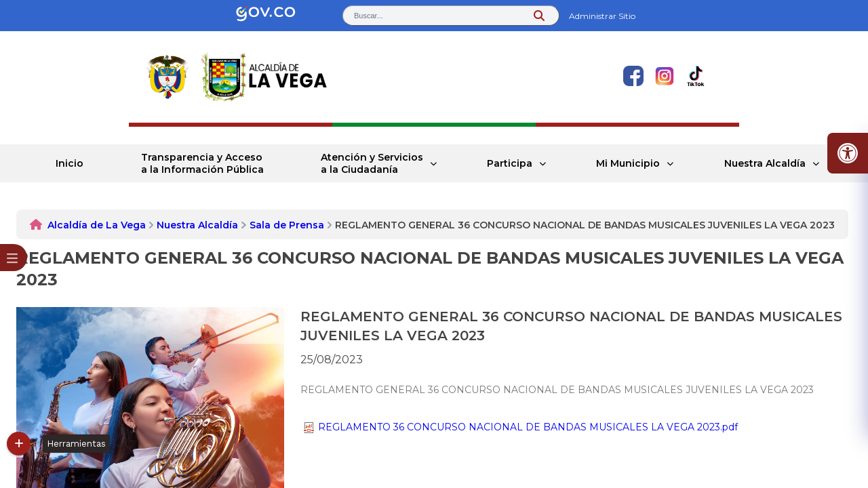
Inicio (70, 163)
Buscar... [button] (369, 16)
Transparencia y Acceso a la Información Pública (202, 163)
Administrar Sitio (602, 16)
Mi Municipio (628, 163)
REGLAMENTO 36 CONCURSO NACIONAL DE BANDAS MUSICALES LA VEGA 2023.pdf (521, 427)
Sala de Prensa (287, 225)
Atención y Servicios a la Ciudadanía (372, 163)
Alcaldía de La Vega (97, 225)
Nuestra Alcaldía (765, 163)
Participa (510, 163)
